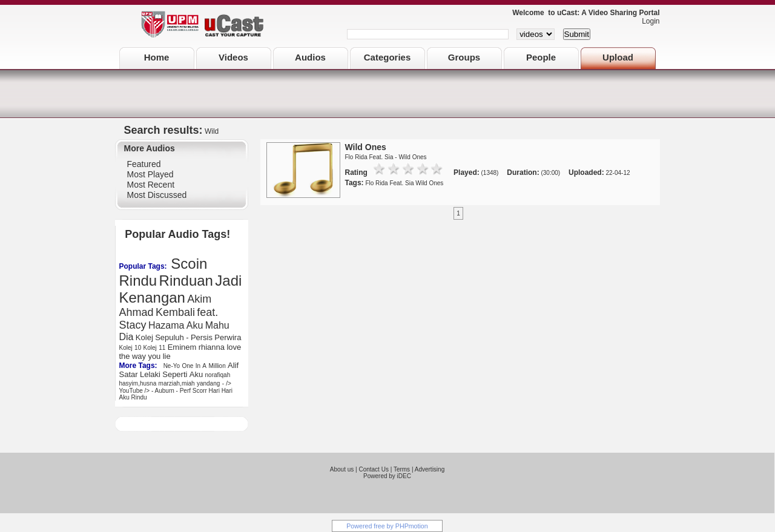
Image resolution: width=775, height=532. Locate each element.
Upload (618, 57)
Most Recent (151, 185)
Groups (464, 57)
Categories (387, 57)
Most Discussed (157, 195)
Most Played (150, 174)
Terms (402, 469)
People (541, 57)
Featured (144, 164)
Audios (310, 57)
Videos (233, 57)
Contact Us (373, 469)
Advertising (430, 469)
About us (342, 469)
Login (648, 21)
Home (157, 57)
